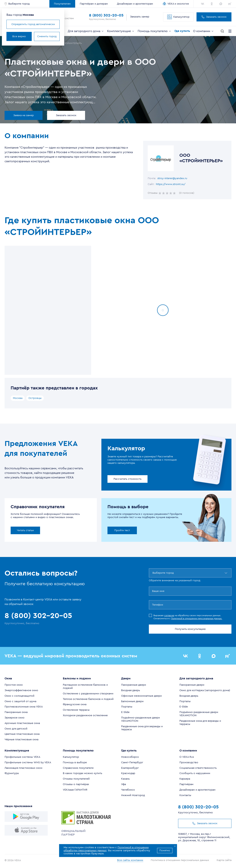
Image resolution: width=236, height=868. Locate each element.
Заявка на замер (24, 115)
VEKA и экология (178, 4)
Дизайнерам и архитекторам (135, 4)
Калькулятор (178, 17)
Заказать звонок (214, 17)
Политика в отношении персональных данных (180, 860)
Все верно (19, 36)
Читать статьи (25, 530)
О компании (204, 31)
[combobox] (153, 573)
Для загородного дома (86, 31)
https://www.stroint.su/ (171, 184)
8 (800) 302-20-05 (106, 15)
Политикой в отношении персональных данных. (197, 618)
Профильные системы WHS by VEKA (28, 762)
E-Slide (125, 712)
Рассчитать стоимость (127, 479)
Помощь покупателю (155, 31)
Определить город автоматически (33, 24)
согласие (169, 615)
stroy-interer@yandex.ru (172, 178)
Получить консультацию (190, 629)
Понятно (165, 851)
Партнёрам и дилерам (94, 4)
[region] (48, 310)
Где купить (182, 31)
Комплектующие (121, 31)
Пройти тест (122, 530)
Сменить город (47, 36)
